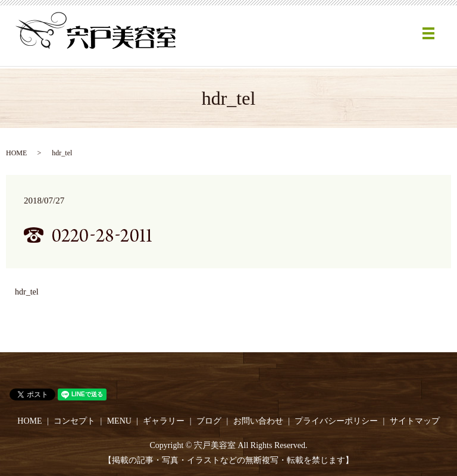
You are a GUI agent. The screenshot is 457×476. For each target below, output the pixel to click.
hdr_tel (27, 292)
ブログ (209, 421)
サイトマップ (415, 421)
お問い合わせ (258, 421)
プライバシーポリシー (336, 421)
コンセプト (74, 421)
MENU (119, 421)
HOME (16, 153)
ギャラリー (164, 421)
